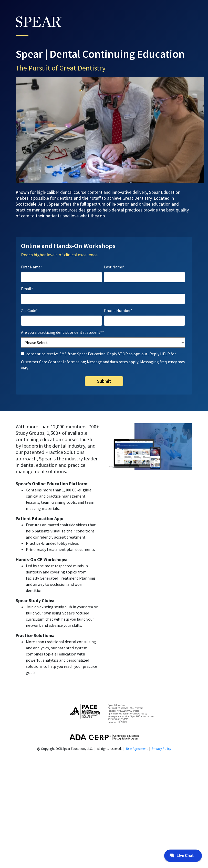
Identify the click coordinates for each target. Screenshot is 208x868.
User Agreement (137, 749)
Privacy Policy (162, 749)
